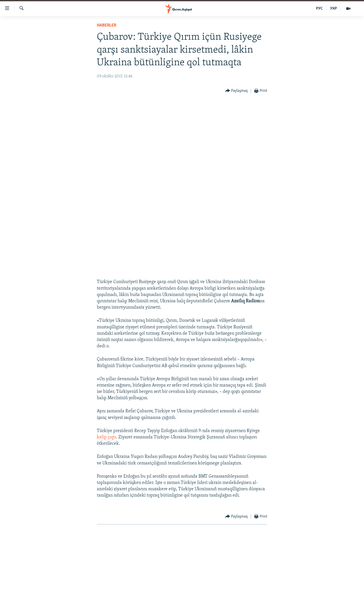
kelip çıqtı (106, 437)
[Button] (237, 91)
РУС (319, 9)
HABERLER (107, 25)
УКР (334, 9)
